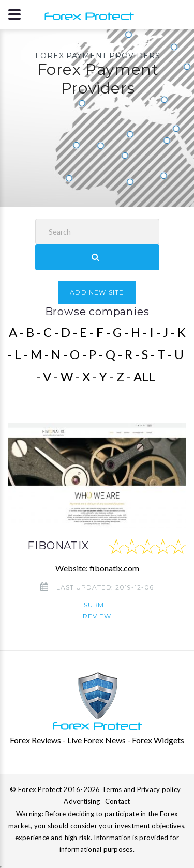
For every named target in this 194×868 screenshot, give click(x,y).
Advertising (82, 801)
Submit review (97, 610)
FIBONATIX (58, 546)
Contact (118, 801)
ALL (144, 376)
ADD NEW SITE (97, 292)
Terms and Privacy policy (141, 789)
